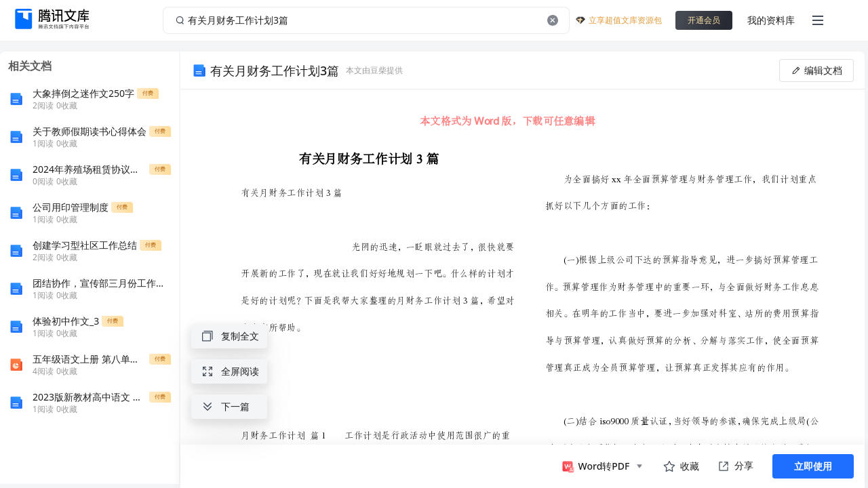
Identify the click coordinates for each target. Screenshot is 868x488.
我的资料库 (771, 20)
